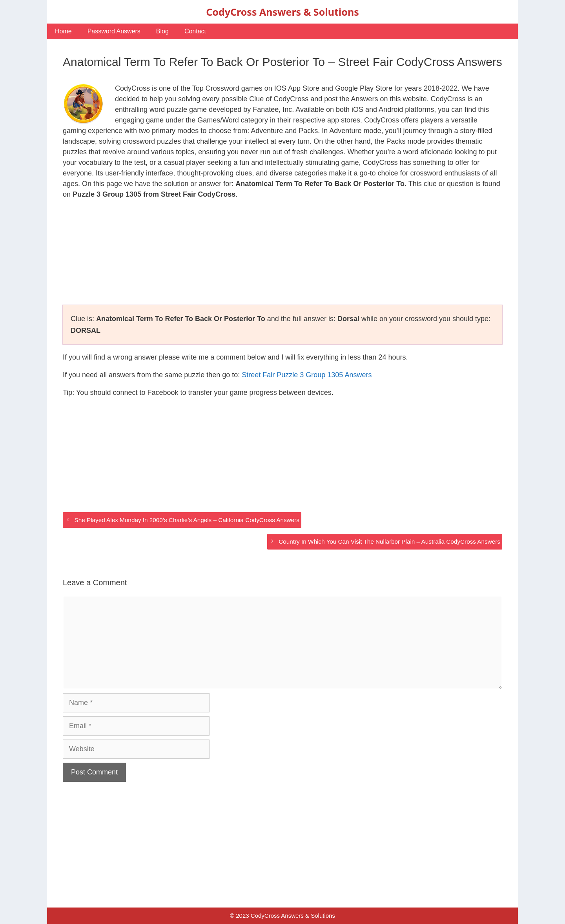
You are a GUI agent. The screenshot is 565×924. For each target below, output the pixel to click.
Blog (162, 31)
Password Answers (114, 31)
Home (63, 31)
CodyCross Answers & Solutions (282, 12)
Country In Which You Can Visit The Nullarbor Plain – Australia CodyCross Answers (389, 541)
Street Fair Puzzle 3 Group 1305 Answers (307, 375)
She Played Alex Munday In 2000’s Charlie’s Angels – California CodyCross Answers (187, 520)
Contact (195, 31)
